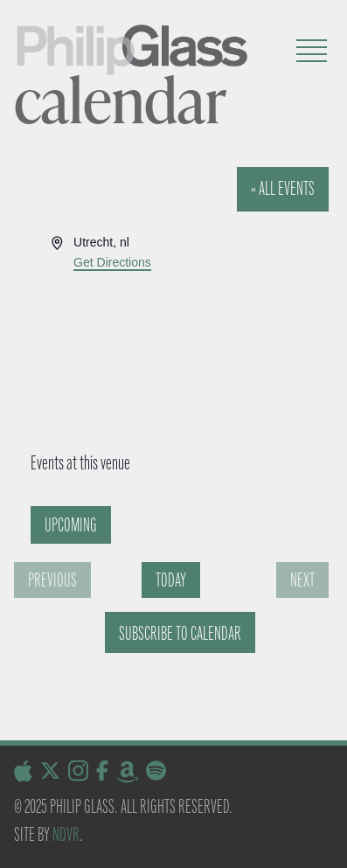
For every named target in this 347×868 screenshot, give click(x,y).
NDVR (66, 834)
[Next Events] (302, 580)
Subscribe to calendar (180, 633)
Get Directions (112, 262)
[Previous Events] (52, 580)
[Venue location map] (169, 338)
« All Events (283, 188)
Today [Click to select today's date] (171, 580)
